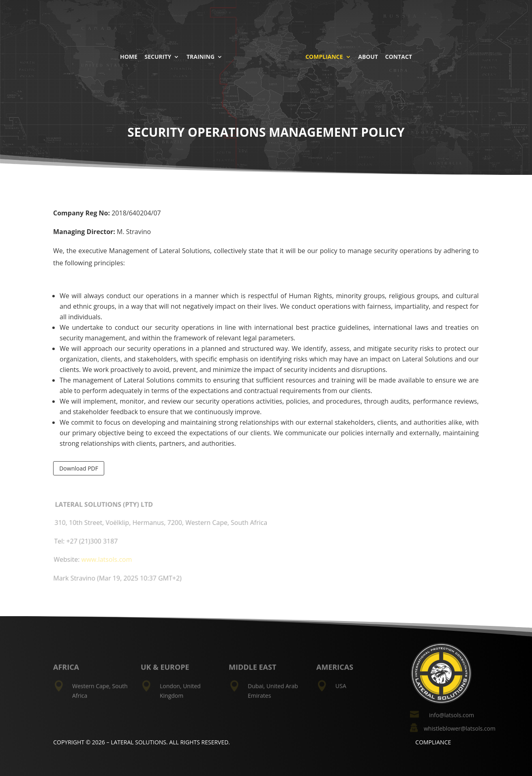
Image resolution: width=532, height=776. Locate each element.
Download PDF (79, 468)
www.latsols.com (107, 560)
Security (159, 56)
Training (202, 56)
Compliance (323, 56)
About (367, 56)
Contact (397, 56)
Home (130, 56)
